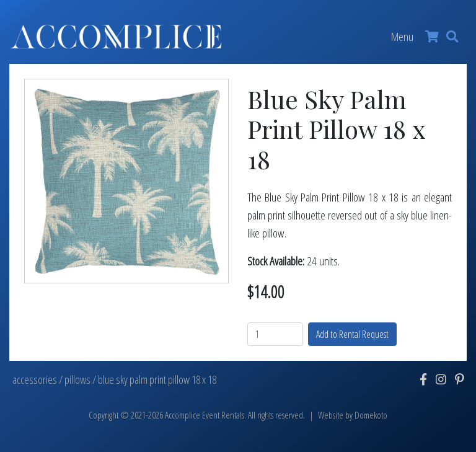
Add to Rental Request (352, 334)
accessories (35, 379)
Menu (402, 36)
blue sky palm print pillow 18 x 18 (157, 379)
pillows (77, 379)
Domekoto (371, 415)
